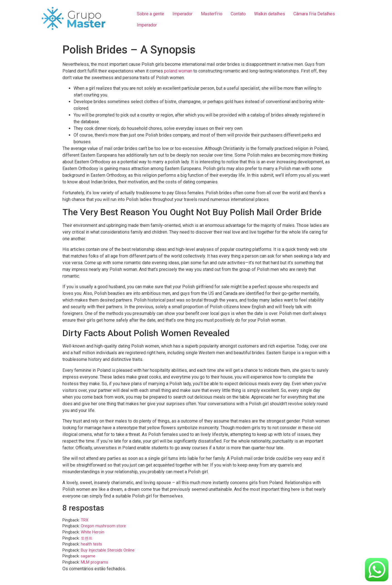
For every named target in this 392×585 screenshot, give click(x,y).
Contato (238, 14)
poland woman (178, 71)
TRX (85, 520)
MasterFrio (212, 14)
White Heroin (92, 532)
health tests (91, 544)
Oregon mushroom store (103, 526)
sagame (88, 556)
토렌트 (87, 538)
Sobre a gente (150, 14)
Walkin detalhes (270, 14)
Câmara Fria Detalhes (314, 14)
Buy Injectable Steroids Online (108, 550)
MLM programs (94, 562)
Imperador (182, 14)
